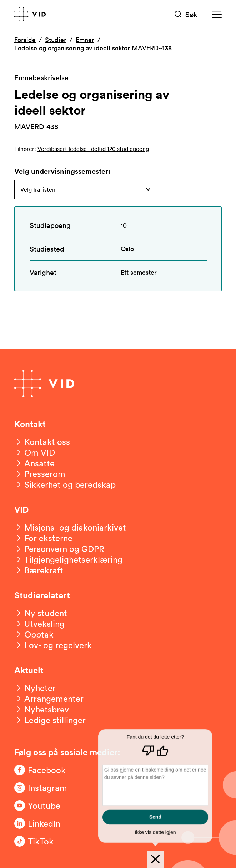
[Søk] (186, 14)
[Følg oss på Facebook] (43, 770)
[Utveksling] (39, 624)
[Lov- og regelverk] (53, 645)
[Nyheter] (35, 688)
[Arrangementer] (49, 699)
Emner (85, 40)
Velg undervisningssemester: (62, 171)
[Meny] (217, 14)
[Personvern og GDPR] (59, 549)
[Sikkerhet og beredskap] (65, 484)
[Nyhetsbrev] (42, 709)
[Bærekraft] (39, 570)
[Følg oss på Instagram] (43, 788)
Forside (25, 40)
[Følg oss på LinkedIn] (43, 823)
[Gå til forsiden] (30, 14)
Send (155, 817)
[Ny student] (41, 613)
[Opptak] (34, 634)
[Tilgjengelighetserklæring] (68, 559)
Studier (56, 40)
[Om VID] (35, 452)
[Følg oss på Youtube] (43, 806)
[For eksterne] (43, 538)
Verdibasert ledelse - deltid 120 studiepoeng (93, 149)
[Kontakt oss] (42, 442)
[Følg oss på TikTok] (43, 841)
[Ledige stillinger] (50, 720)
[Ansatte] (34, 463)
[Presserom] (40, 474)
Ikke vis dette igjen (155, 832)
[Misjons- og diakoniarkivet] (70, 527)
